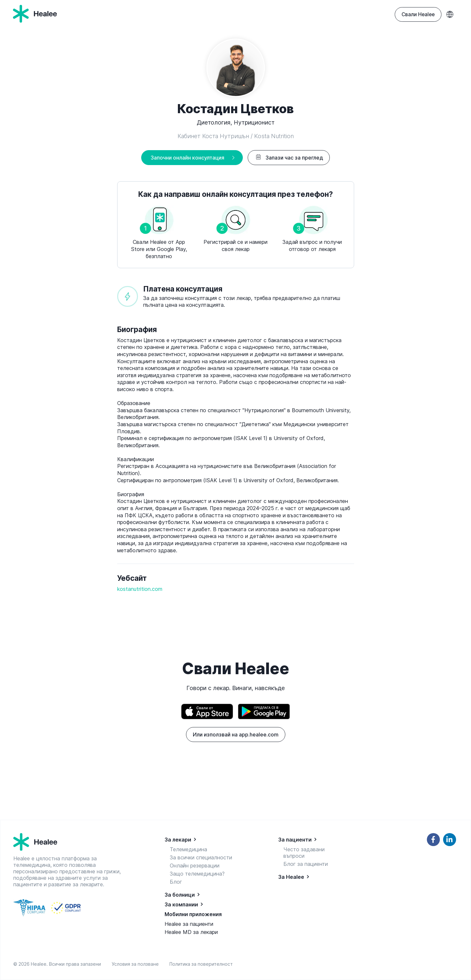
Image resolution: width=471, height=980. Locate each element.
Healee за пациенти (189, 924)
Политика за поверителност (201, 964)
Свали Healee (418, 14)
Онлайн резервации (195, 866)
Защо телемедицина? (197, 874)
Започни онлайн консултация (187, 158)
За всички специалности (201, 857)
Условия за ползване (136, 964)
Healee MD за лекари (191, 932)
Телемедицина (188, 849)
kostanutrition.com (140, 589)
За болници (180, 895)
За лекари (178, 840)
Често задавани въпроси (304, 853)
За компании (181, 904)
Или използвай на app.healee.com (236, 735)
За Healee (291, 877)
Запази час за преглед (289, 158)
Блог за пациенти (306, 864)
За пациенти (295, 840)
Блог (176, 882)
